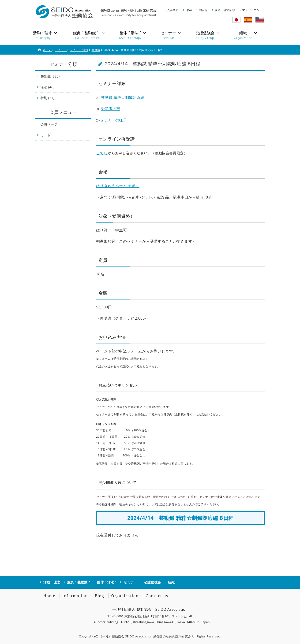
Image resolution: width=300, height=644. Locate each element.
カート (46, 135)
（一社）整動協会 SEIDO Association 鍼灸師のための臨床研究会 (145, 636)
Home (49, 596)
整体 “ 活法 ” (107, 582)
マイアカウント (252, 10)
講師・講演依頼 (225, 10)
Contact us (157, 596)
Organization (125, 596)
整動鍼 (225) (50, 76)
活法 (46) (47, 87)
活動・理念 (52, 582)
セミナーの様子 (113, 120)
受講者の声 (111, 109)
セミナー (130, 582)
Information (75, 596)
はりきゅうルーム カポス (118, 186)
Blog (100, 596)
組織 (171, 582)
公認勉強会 (153, 582)
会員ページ (49, 124)
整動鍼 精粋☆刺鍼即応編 (123, 97)
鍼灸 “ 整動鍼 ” (79, 582)
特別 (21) (47, 98)
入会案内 (173, 10)
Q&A (189, 10)
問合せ (203, 10)
